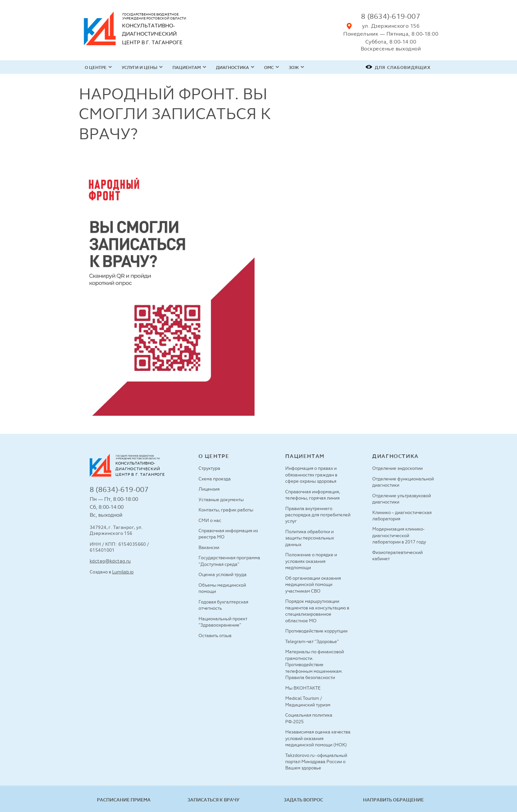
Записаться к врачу (213, 800)
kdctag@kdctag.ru (110, 561)
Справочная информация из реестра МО (228, 534)
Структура (209, 468)
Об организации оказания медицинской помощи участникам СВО (313, 585)
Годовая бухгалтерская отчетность (223, 605)
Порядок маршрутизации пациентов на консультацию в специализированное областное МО (317, 611)
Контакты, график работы (226, 510)
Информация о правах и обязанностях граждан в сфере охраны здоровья (311, 475)
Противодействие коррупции (316, 631)
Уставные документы (221, 500)
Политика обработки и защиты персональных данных (310, 538)
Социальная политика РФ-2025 (309, 718)
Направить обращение (393, 800)
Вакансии (209, 547)
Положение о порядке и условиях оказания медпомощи (311, 561)
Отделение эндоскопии (397, 468)
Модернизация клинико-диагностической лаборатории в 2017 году (399, 535)
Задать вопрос (304, 800)
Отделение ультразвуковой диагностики (402, 499)
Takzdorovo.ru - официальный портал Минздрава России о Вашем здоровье (316, 762)
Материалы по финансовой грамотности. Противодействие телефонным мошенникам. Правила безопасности (315, 665)
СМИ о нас (210, 520)
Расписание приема (124, 800)
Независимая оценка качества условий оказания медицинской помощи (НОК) (318, 738)
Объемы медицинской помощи (222, 588)
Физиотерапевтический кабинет (397, 555)
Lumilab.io (123, 572)
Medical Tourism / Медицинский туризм (308, 701)
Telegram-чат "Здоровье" (312, 641)
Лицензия (209, 489)
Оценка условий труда (223, 574)
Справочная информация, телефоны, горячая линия (313, 495)
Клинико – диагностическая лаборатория (402, 516)
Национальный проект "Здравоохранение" (223, 622)
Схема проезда (215, 479)
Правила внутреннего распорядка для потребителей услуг (318, 515)
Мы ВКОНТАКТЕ (303, 688)
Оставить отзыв (215, 635)
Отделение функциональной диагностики (403, 482)
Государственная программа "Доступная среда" (229, 561)
